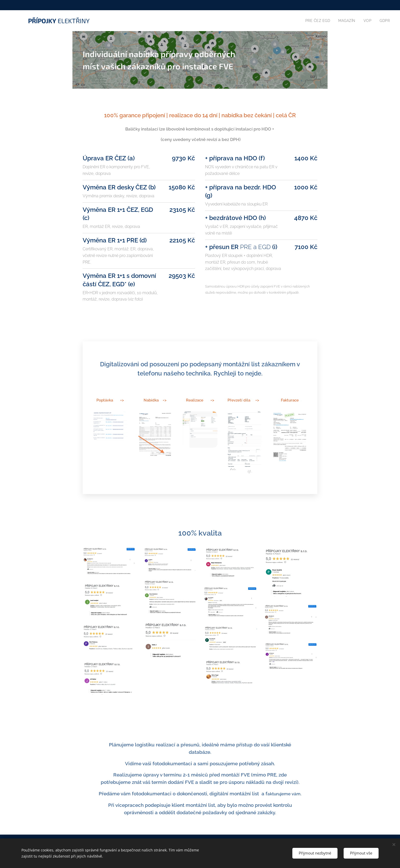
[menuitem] (317, 21)
